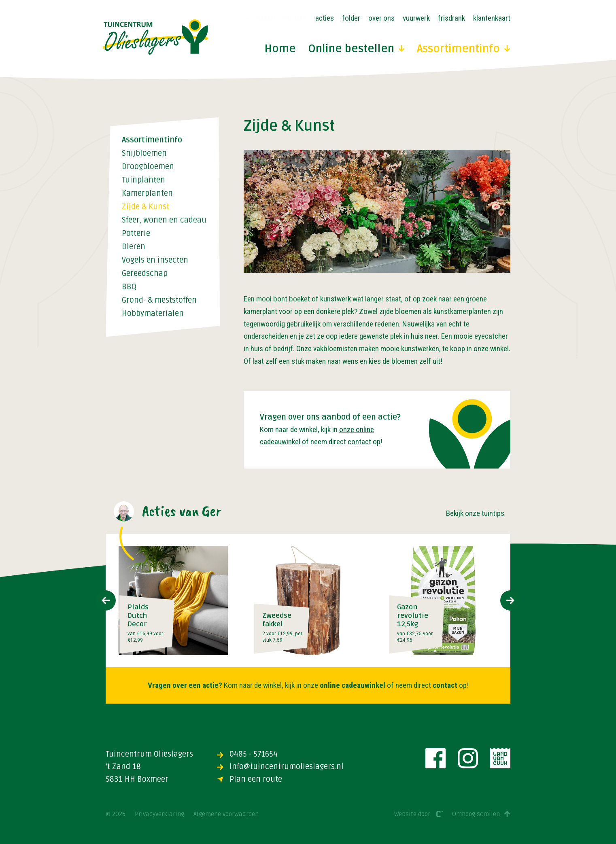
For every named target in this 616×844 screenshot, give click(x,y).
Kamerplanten (147, 194)
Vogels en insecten (155, 260)
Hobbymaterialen (153, 314)
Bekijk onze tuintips (475, 513)
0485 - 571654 (247, 754)
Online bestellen (356, 49)
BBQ (129, 287)
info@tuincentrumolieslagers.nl (280, 767)
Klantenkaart (492, 18)
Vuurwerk (416, 18)
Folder (351, 18)
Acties (325, 18)
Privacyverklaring (159, 814)
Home (280, 49)
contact (359, 442)
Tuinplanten (143, 180)
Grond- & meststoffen (159, 300)
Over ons (381, 18)
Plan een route (250, 779)
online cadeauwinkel (353, 685)
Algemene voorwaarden (226, 814)
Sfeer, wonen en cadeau (164, 220)
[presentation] (106, 600)
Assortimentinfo (464, 49)
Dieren (134, 247)
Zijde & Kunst (146, 207)
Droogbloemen (148, 167)
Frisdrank (451, 18)
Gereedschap (145, 274)
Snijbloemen (144, 154)
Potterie (136, 234)
